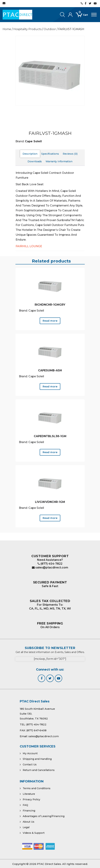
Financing (29, 811)
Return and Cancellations (39, 770)
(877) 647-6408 (36, 730)
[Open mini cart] (83, 17)
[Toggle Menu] (94, 15)
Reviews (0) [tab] (70, 154)
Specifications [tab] (50, 154)
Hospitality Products (27, 29)
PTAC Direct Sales (49, 864)
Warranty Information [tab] (59, 161)
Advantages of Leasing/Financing (44, 816)
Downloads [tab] (35, 161)
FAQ (25, 805)
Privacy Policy (31, 799)
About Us (29, 822)
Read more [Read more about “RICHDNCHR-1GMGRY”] (50, 321)
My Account (30, 753)
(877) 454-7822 (50, 564)
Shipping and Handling (37, 759)
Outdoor (50, 29)
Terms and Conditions (37, 788)
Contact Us (30, 765)
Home (7, 29)
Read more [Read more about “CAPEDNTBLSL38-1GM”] (50, 452)
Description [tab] (30, 154)
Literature (29, 794)
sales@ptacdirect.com (50, 568)
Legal (26, 827)
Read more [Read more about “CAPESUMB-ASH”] (50, 387)
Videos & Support (34, 833)
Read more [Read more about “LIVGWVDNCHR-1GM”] (50, 518)
